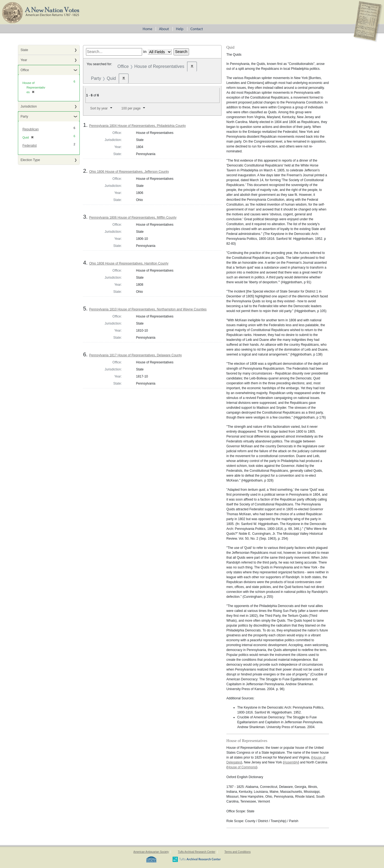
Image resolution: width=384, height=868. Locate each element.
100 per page (131, 108)
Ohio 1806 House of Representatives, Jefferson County (129, 172)
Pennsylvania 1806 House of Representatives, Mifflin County (133, 218)
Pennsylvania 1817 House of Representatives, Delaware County (136, 355)
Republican (31, 129)
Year (24, 60)
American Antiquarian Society (151, 852)
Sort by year (99, 108)
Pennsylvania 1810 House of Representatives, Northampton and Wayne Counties (148, 309)
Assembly (291, 762)
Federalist (30, 146)
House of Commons (242, 767)
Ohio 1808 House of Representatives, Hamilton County (129, 263)
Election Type (30, 160)
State (24, 50)
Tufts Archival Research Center (197, 852)
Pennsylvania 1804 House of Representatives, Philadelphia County (137, 126)
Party (24, 117)
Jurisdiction (29, 106)
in (145, 52)
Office (25, 70)
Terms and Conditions (237, 852)
